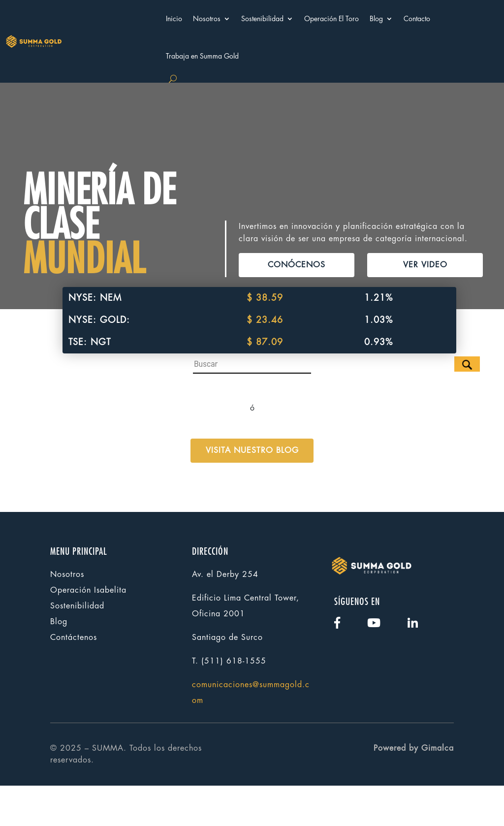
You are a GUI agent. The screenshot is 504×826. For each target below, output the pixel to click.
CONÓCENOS (297, 300)
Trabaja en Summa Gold (202, 56)
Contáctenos (74, 677)
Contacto (417, 19)
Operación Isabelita (88, 630)
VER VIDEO (425, 300)
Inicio (174, 19)
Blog (376, 19)
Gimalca (438, 788)
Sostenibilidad (262, 19)
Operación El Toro (331, 19)
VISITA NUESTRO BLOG (252, 491)
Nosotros (207, 19)
